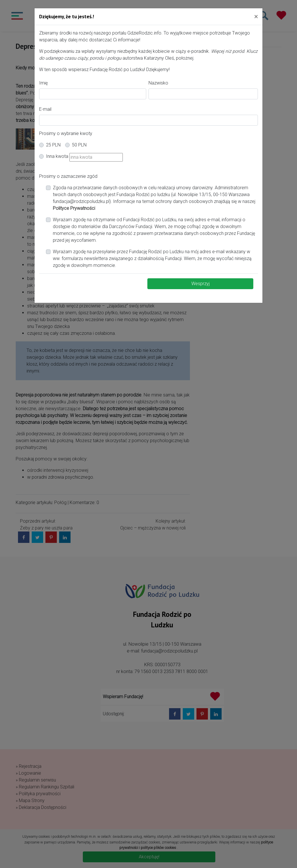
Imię (43, 83)
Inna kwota (57, 156)
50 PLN (79, 145)
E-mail (45, 109)
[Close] (256, 16)
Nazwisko (158, 83)
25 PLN (53, 145)
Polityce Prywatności (74, 208)
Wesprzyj (200, 284)
